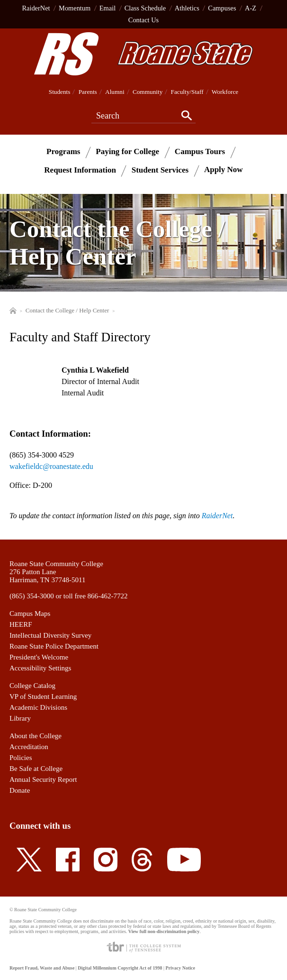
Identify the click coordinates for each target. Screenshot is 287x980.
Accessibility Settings (40, 668)
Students (60, 92)
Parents (88, 92)
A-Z (251, 8)
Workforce (225, 92)
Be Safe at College (36, 769)
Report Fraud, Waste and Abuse (42, 968)
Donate (20, 790)
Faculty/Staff (187, 92)
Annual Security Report (43, 779)
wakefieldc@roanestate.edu (51, 466)
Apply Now (224, 169)
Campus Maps (30, 614)
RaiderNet (36, 8)
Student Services (160, 169)
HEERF (21, 624)
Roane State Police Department (54, 646)
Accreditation (29, 747)
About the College (36, 736)
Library (20, 718)
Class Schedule (145, 8)
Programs (63, 151)
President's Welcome (39, 657)
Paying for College (127, 151)
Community (148, 92)
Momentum (75, 8)
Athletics (187, 8)
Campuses (222, 8)
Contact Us (143, 20)
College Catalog (32, 686)
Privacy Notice (180, 968)
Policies (21, 758)
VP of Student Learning (43, 696)
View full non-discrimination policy (164, 931)
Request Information (80, 169)
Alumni (115, 92)
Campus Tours (200, 151)
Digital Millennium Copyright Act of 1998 (120, 968)
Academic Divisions (38, 707)
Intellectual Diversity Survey (50, 635)
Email (108, 8)
